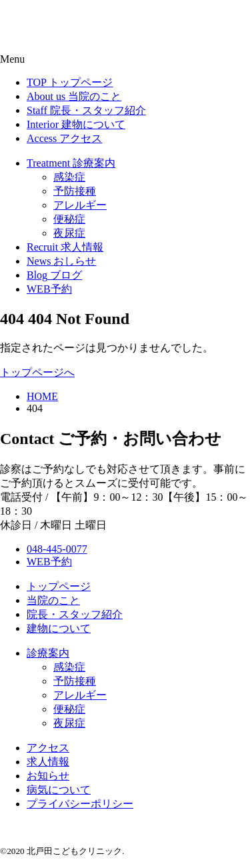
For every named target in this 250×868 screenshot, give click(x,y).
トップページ (59, 586)
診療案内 (48, 653)
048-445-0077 (57, 549)
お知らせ (48, 776)
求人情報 (48, 762)
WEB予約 (49, 562)
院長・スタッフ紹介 (75, 614)
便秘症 (69, 709)
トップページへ (37, 372)
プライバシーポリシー (80, 804)
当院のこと (53, 600)
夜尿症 (69, 723)
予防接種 (75, 681)
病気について (59, 790)
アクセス (48, 748)
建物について (59, 628)
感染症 (69, 667)
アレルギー (80, 695)
